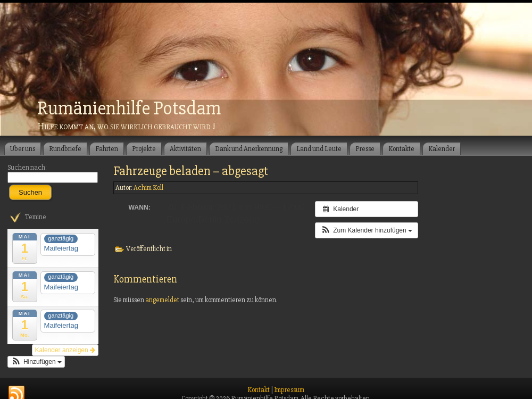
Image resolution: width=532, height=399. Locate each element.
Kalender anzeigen (65, 350)
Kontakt (259, 390)
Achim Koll (148, 188)
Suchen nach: (27, 168)
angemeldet (162, 300)
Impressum (289, 390)
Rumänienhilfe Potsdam (129, 109)
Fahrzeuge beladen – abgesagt (191, 171)
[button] (36, 362)
